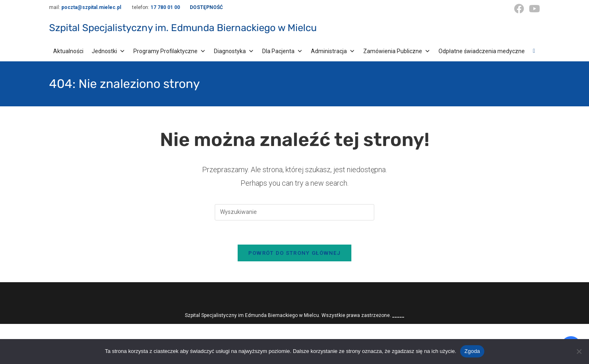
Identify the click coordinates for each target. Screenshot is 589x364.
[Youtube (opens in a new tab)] (533, 9)
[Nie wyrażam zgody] (579, 351)
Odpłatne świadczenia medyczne (482, 51)
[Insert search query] (294, 212)
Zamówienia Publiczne (397, 51)
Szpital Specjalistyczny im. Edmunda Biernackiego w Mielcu (183, 28)
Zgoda (472, 351)
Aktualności (68, 51)
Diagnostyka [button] (234, 51)
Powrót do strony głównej (294, 254)
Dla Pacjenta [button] (282, 51)
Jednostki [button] (108, 51)
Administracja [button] (333, 51)
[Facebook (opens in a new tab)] (519, 9)
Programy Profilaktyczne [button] (170, 51)
